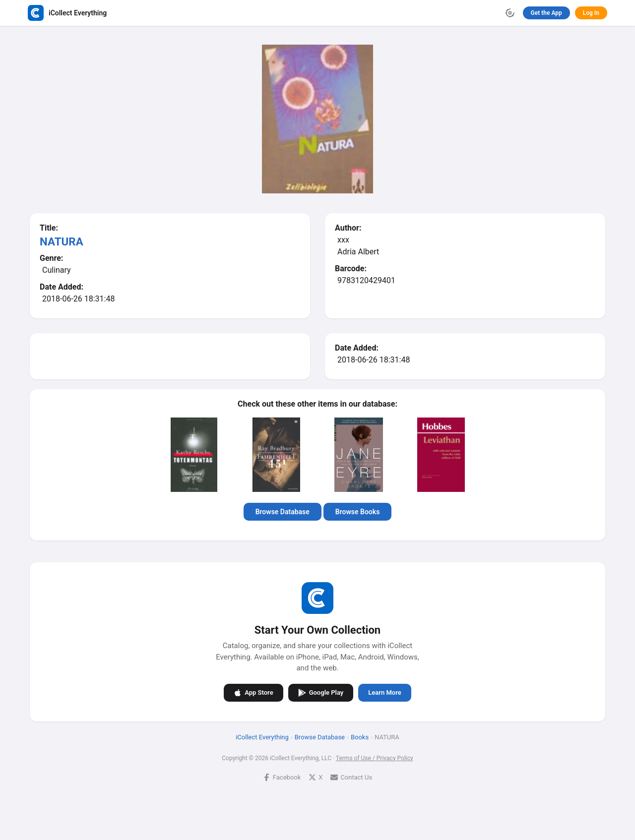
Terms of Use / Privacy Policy (375, 758)
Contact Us (351, 777)
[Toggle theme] (510, 13)
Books (360, 737)
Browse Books (358, 512)
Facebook (282, 777)
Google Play (321, 692)
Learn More (384, 692)
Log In (591, 13)
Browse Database (283, 512)
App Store (253, 692)
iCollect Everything (262, 737)
